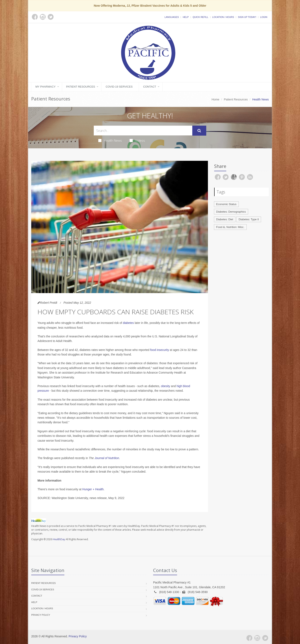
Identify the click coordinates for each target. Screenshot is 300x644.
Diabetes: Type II (249, 219)
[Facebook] (249, 638)
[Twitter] (265, 638)
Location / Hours (223, 17)
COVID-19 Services (119, 87)
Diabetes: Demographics (231, 212)
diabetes (128, 323)
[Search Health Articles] (143, 131)
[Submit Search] (199, 131)
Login (264, 17)
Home (216, 99)
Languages (172, 17)
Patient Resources (81, 87)
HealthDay (59, 539)
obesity (165, 386)
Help (186, 17)
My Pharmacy (46, 87)
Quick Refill (201, 17)
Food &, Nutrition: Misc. (230, 227)
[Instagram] (257, 638)
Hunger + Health (93, 489)
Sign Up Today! (247, 17)
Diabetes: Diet (225, 219)
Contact (150, 87)
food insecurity (160, 350)
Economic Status (226, 204)
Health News (110, 140)
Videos (137, 140)
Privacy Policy (41, 615)
